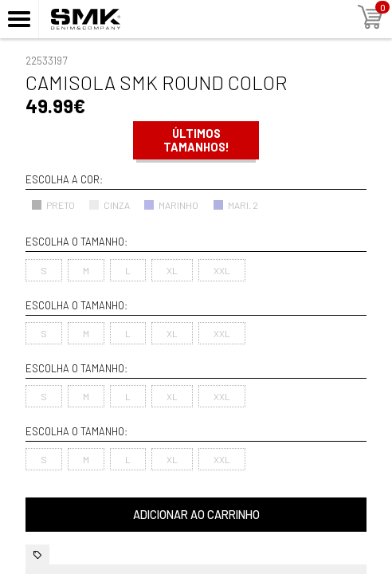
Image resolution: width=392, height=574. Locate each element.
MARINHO (171, 205)
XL (172, 270)
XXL (222, 270)
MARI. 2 (235, 205)
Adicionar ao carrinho (196, 515)
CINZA (109, 205)
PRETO (53, 205)
